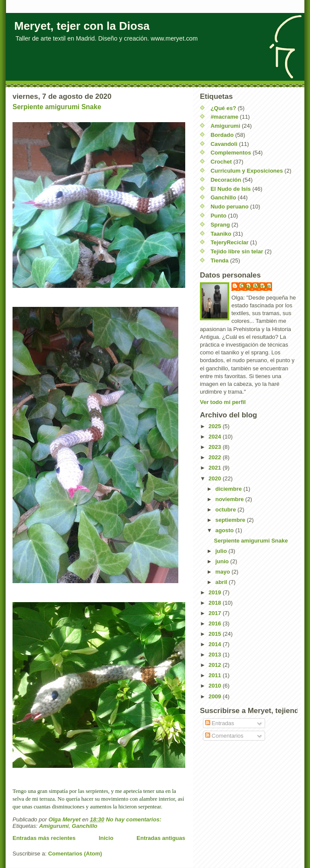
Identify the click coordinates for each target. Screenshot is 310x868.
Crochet (221, 162)
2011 (216, 675)
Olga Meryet (256, 286)
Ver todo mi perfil (223, 402)
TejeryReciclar (230, 242)
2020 (216, 478)
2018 (216, 603)
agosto (225, 530)
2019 (216, 592)
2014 (216, 644)
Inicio (106, 838)
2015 (216, 634)
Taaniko (221, 234)
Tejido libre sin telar (237, 251)
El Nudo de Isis (231, 189)
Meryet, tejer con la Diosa (82, 26)
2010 (216, 686)
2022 (216, 457)
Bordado (222, 135)
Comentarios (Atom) (75, 854)
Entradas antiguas (161, 838)
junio (223, 561)
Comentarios (224, 736)
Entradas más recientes (44, 838)
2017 (216, 613)
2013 (216, 655)
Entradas (220, 723)
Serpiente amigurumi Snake (57, 107)
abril (222, 582)
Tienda (220, 260)
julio (222, 551)
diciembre (229, 489)
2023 (216, 447)
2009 (216, 696)
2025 (216, 426)
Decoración (226, 180)
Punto (219, 216)
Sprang (220, 225)
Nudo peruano (230, 207)
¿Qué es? (223, 108)
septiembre (231, 520)
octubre (226, 510)
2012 (216, 665)
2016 (216, 623)
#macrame (225, 117)
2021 (216, 468)
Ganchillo (84, 826)
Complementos (231, 153)
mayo (224, 572)
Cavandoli (224, 144)
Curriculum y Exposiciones (247, 171)
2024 (216, 437)
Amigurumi (54, 826)
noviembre (230, 499)
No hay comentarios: (134, 819)
